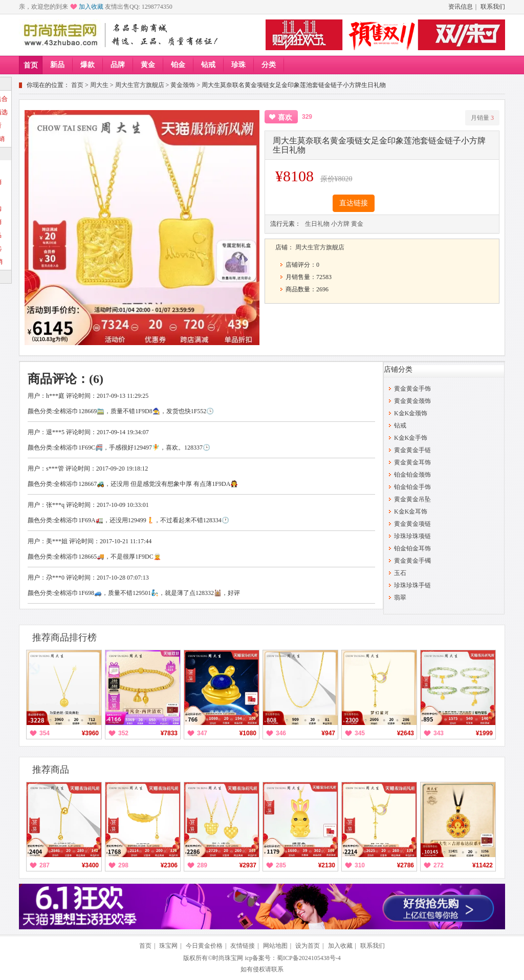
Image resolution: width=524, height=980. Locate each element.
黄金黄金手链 (412, 450)
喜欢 (285, 118)
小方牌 (340, 224)
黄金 (148, 65)
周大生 (99, 85)
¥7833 (169, 733)
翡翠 (400, 598)
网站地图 (275, 946)
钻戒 (208, 65)
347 (202, 733)
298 (123, 865)
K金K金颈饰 (411, 413)
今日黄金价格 (204, 946)
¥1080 (248, 733)
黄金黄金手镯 (412, 561)
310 (360, 865)
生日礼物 (317, 224)
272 (439, 865)
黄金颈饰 (183, 85)
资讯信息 (461, 7)
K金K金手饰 (411, 438)
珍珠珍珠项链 (412, 536)
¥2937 (248, 865)
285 (281, 865)
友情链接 (243, 946)
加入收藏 (91, 7)
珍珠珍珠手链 (412, 585)
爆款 (88, 65)
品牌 (118, 65)
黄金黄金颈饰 (412, 401)
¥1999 (484, 733)
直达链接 (354, 203)
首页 (31, 65)
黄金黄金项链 (412, 524)
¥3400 (90, 865)
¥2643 (406, 733)
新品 (57, 65)
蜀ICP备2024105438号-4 (309, 958)
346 (281, 733)
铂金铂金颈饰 (412, 475)
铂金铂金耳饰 (412, 548)
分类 (269, 65)
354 (45, 733)
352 (123, 733)
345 (360, 733)
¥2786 (406, 865)
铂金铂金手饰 (412, 487)
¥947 (328, 733)
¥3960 (90, 733)
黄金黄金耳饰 (412, 462)
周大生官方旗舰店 (140, 85)
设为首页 (308, 946)
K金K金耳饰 (411, 512)
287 (45, 865)
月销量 (482, 118)
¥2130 (327, 865)
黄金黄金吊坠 (412, 499)
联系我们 (493, 7)
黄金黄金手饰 (412, 389)
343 (439, 733)
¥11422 (483, 865)
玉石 (400, 573)
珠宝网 (168, 946)
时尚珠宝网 (228, 958)
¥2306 (169, 865)
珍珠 (238, 65)
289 (202, 865)
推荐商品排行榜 (64, 637)
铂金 (178, 65)
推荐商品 (51, 770)
